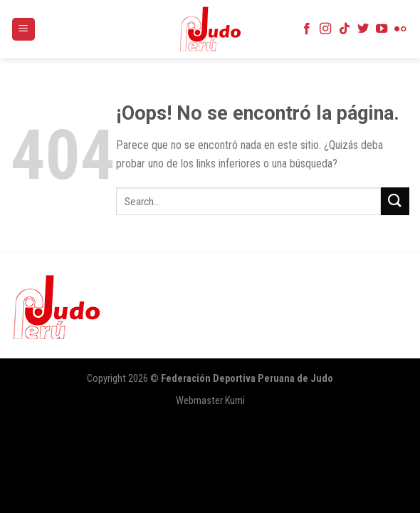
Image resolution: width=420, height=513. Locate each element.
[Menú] (24, 30)
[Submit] (395, 201)
